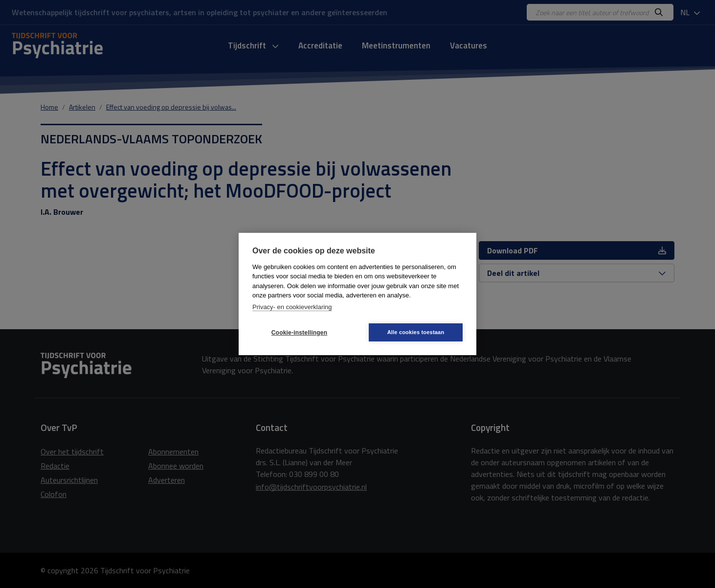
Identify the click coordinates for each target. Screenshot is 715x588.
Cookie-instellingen (299, 333)
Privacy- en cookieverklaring (292, 307)
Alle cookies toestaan (416, 332)
